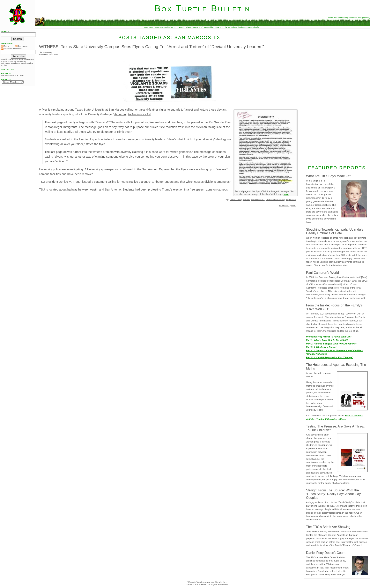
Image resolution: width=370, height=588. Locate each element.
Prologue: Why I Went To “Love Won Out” (329, 337)
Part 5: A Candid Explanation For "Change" (330, 357)
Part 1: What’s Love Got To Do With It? (327, 340)
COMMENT (284, 206)
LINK (293, 206)
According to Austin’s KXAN (132, 114)
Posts (5, 46)
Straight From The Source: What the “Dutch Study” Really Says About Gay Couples (333, 494)
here (286, 194)
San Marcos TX (258, 199)
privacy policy (28, 63)
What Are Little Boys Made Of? (329, 176)
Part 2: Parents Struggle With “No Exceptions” (331, 344)
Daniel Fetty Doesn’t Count (326, 553)
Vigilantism (291, 199)
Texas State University (275, 199)
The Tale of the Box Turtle (12, 75)
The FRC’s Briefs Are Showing (328, 527)
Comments (21, 46)
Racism (247, 199)
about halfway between (74, 189)
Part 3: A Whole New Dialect (321, 347)
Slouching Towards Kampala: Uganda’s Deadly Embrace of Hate (335, 231)
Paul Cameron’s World (322, 273)
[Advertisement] (337, 96)
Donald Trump (236, 199)
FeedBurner (6, 63)
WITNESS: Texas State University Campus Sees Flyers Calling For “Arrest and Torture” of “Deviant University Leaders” (151, 47)
